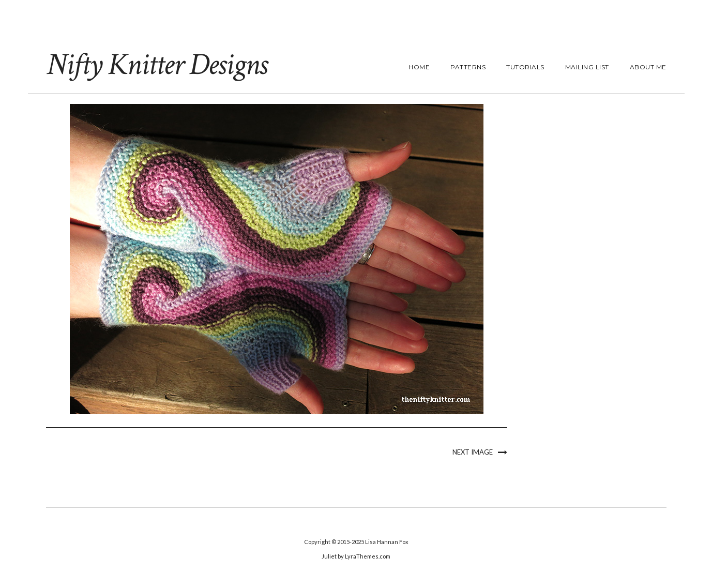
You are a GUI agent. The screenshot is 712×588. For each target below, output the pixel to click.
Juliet (329, 556)
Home (419, 67)
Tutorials (525, 67)
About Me (648, 67)
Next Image (473, 452)
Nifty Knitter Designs (156, 65)
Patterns (468, 67)
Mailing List (587, 67)
